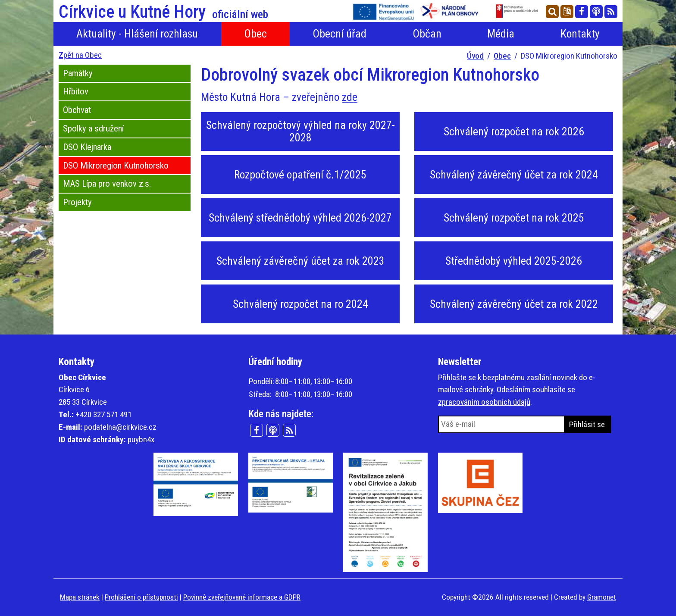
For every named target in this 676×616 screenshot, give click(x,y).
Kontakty (580, 34)
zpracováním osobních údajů (484, 402)
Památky (78, 73)
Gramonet (602, 597)
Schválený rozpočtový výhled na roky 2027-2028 (300, 131)
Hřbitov (76, 91)
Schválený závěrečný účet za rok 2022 (514, 304)
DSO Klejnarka (87, 147)
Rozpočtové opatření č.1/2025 (300, 175)
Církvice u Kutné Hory (163, 12)
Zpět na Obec (80, 55)
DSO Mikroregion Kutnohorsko (116, 166)
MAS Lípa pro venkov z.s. (107, 184)
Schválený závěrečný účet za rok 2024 (514, 175)
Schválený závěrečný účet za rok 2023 (300, 261)
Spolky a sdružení (93, 128)
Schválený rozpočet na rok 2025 (514, 218)
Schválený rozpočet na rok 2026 (514, 131)
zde (350, 97)
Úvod (475, 56)
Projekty (77, 202)
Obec (255, 34)
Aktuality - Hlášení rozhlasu (137, 34)
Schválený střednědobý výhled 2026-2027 (300, 218)
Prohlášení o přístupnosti (141, 597)
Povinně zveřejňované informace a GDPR (242, 597)
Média (501, 34)
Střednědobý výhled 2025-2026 (514, 261)
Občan (427, 34)
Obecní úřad (340, 34)
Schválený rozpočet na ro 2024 (300, 304)
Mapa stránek (80, 597)
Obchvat (77, 110)
